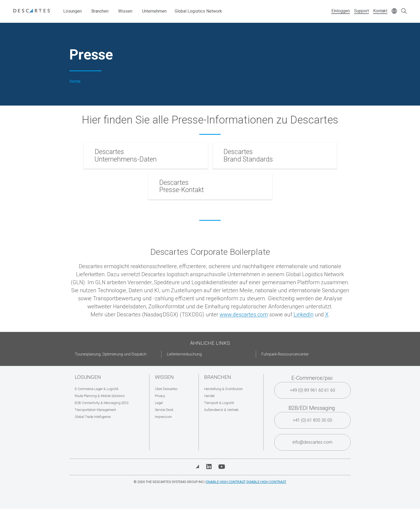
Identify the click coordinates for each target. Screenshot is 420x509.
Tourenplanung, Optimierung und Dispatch (111, 354)
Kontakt (380, 11)
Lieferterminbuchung (184, 354)
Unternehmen (154, 11)
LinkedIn (303, 315)
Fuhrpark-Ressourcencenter (285, 354)
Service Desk (164, 410)
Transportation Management (95, 410)
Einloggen (341, 11)
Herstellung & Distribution (223, 389)
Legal (159, 403)
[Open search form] (404, 11)
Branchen (100, 11)
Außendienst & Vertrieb (221, 410)
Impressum (163, 417)
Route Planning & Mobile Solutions (100, 396)
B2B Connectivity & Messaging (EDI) (102, 403)
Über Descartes (166, 389)
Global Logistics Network (198, 11)
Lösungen (72, 11)
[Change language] (394, 11)
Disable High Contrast (266, 482)
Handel (209, 396)
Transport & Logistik (219, 403)
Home (75, 81)
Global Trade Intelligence (93, 417)
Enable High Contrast (226, 482)
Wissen (125, 11)
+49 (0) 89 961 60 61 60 (312, 390)
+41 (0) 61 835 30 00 (312, 420)
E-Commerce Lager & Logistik (97, 389)
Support (361, 11)
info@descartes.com (312, 442)
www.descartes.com (244, 315)
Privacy (160, 396)
